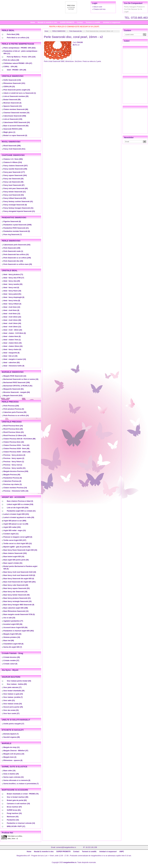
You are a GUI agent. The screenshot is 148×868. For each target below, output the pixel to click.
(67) (18, 63)
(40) (10, 67)
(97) (14, 807)
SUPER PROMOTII (67, 22)
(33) (20, 550)
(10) (16, 113)
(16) (12, 291)
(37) (11, 661)
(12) (12, 307)
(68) (9, 641)
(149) (12, 248)
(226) (11, 406)
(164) (15, 175)
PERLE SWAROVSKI (59, 31)
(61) (12, 294)
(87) (14, 185)
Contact (80, 22)
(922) (20, 48)
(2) (14, 458)
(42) (14, 442)
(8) (15, 205)
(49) (16, 70)
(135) (13, 119)
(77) (13, 621)
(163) (17, 245)
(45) (12, 475)
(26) (13, 429)
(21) (15, 192)
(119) (12, 80)
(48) (16, 449)
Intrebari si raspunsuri (112, 22)
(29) (18, 264)
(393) (13, 159)
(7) (13, 235)
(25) (14, 179)
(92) (16, 126)
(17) (14, 278)
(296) (12, 146)
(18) (11, 60)
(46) (12, 737)
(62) (17, 800)
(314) (13, 162)
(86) (16, 109)
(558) (15, 116)
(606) (15, 521)
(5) (19, 614)
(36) (13, 624)
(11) (11, 534)
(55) (15, 198)
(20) (16, 96)
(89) (20, 439)
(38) (12, 320)
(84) (17, 392)
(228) (16, 471)
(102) (15, 553)
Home (33, 22)
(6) (14, 297)
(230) (18, 508)
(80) (18, 797)
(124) (21, 57)
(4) (12, 103)
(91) (18, 386)
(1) (20, 93)
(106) (15, 169)
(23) (14, 432)
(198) (16, 608)
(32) (13, 820)
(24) (17, 122)
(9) (14, 366)
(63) (13, 261)
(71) (13, 274)
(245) (17, 258)
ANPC (122, 852)
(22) (12, 317)
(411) (14, 149)
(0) (15, 135)
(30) (16, 560)
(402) (19, 631)
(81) (14, 389)
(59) (12, 100)
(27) (12, 714)
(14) (18, 38)
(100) (13, 129)
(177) (14, 172)
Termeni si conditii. (93, 22)
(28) (16, 585)
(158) (13, 34)
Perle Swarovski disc (76, 31)
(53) (17, 588)
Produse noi (7, 833)
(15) (9, 87)
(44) (12, 323)
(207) (16, 166)
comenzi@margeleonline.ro (66, 847)
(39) (14, 182)
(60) (16, 188)
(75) (23, 794)
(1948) (18, 225)
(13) (13, 106)
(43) (13, 817)
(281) (20, 582)
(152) (12, 527)
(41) (18, 202)
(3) (13, 484)
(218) (20, 504)
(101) (14, 83)
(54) (14, 195)
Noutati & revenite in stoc (47, 22)
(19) (13, 343)
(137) (15, 540)
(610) (13, 396)
